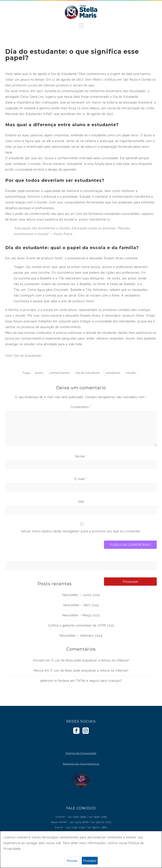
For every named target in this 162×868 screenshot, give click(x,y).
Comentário (81, 407)
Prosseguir (90, 861)
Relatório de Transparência (81, 764)
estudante (113, 373)
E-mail (81, 479)
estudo (131, 373)
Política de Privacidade (81, 753)
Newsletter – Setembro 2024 (81, 636)
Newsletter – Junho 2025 (81, 595)
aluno (39, 373)
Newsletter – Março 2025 (81, 615)
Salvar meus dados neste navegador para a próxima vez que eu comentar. (81, 531)
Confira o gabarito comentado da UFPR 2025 (81, 625)
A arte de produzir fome (44, 258)
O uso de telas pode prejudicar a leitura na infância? (90, 660)
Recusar (72, 861)
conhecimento (59, 373)
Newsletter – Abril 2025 (81, 605)
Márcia (39, 671)
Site (81, 502)
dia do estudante (88, 373)
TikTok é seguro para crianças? (99, 681)
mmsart (39, 660)
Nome (81, 456)
